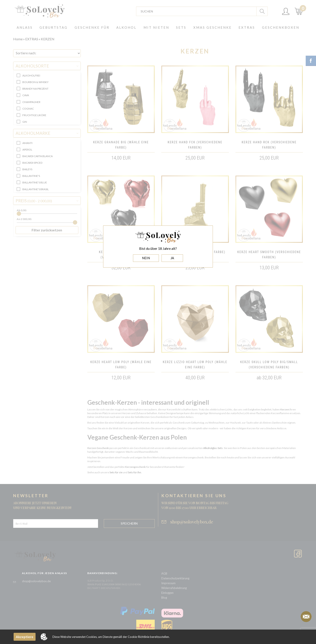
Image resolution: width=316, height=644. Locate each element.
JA (172, 258)
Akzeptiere (25, 637)
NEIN (146, 258)
